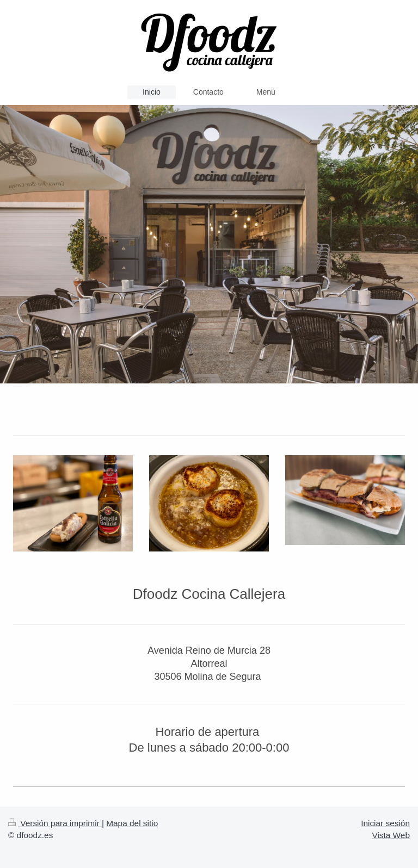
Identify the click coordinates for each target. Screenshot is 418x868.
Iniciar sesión (385, 823)
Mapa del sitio (132, 823)
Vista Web (391, 835)
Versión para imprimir (55, 823)
